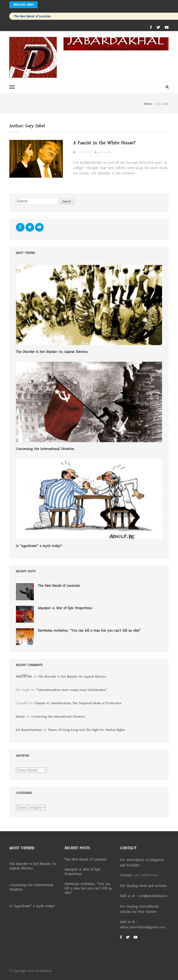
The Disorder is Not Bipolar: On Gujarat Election (52, 352)
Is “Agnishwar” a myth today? (39, 546)
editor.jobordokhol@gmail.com (142, 927)
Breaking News (23, 5)
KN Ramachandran (29, 730)
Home (148, 104)
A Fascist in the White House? (104, 143)
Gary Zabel (104, 152)
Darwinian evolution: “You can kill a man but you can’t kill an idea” (89, 630)
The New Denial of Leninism (32, 16)
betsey (20, 717)
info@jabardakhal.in (153, 896)
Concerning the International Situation (45, 449)
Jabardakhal (43, 971)
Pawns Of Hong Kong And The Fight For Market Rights (87, 730)
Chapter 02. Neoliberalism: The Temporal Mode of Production (78, 703)
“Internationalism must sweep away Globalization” (72, 690)
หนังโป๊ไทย (24, 677)
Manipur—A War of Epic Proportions (65, 608)
